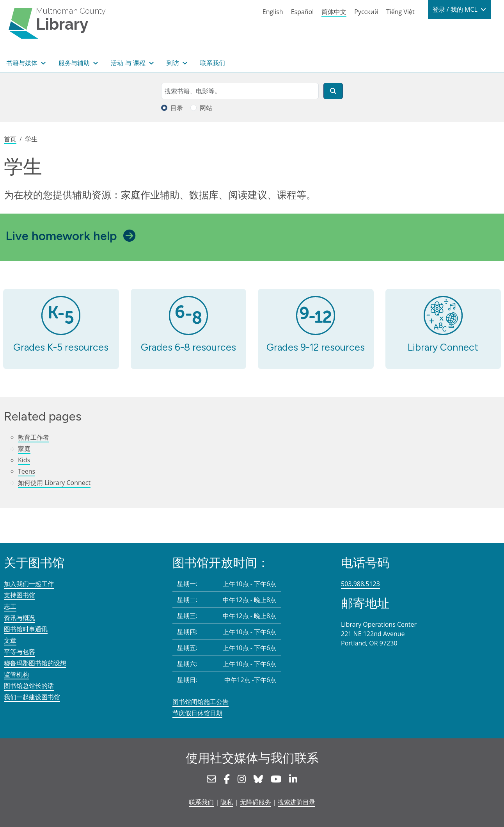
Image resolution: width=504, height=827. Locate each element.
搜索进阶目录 (296, 802)
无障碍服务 (256, 802)
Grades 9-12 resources (316, 347)
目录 (177, 108)
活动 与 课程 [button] (129, 63)
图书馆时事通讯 (26, 629)
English (273, 12)
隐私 (227, 802)
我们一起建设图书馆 (32, 697)
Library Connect (443, 347)
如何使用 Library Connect (54, 483)
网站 (206, 108)
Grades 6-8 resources (188, 347)
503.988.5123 (360, 584)
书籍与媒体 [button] (23, 63)
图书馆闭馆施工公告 (201, 702)
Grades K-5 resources (61, 347)
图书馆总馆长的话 (29, 686)
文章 (10, 640)
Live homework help (61, 236)
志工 (10, 606)
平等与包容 (20, 652)
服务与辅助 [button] (75, 63)
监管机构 (16, 674)
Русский (366, 12)
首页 (10, 139)
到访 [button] (174, 63)
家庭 (24, 449)
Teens (27, 471)
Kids (24, 460)
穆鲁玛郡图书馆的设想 (35, 663)
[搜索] (333, 91)
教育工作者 (34, 437)
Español (303, 12)
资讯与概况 (20, 618)
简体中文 (334, 12)
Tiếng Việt (400, 12)
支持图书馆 (20, 595)
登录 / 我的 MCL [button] (456, 9)
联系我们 (213, 63)
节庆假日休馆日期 (197, 713)
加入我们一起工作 (29, 584)
